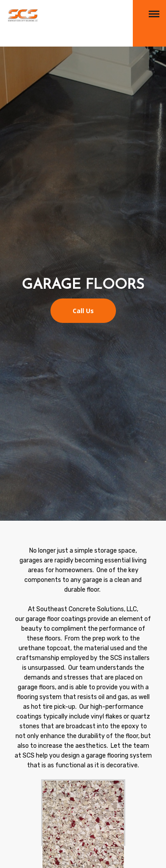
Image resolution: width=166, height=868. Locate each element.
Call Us (83, 311)
